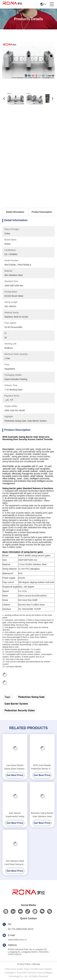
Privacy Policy (24, 964)
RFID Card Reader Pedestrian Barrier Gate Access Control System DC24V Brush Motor (42, 767)
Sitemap (36, 964)
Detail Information (15, 212)
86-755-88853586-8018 (21, 929)
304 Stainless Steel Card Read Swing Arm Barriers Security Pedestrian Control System (15, 863)
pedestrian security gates (20, 710)
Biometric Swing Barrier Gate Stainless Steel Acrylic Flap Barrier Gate (42, 815)
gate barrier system (16, 704)
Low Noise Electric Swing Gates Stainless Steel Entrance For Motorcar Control (15, 767)
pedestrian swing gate (31, 697)
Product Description (42, 212)
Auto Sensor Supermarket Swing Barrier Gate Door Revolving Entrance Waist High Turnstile (15, 815)
